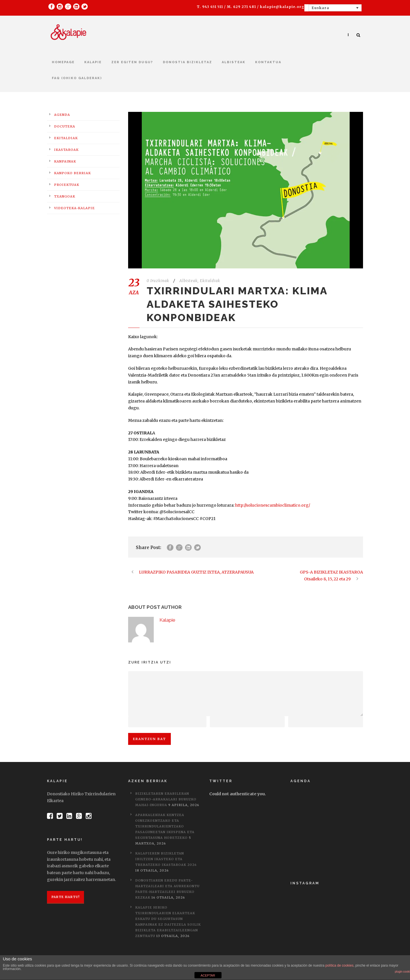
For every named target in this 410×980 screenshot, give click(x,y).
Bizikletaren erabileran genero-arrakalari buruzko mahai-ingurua (166, 799)
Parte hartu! (65, 897)
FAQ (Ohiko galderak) (77, 78)
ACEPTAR (208, 975)
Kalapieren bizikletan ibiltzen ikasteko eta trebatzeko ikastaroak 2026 (166, 859)
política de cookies (340, 965)
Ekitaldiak (210, 281)
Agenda (62, 115)
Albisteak (234, 62)
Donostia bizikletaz (187, 62)
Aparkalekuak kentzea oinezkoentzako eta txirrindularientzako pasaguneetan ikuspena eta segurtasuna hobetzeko (165, 826)
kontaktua (268, 62)
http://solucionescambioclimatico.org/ (273, 505)
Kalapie (93, 62)
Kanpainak (65, 161)
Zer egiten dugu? (132, 62)
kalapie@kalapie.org (282, 7)
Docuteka (65, 126)
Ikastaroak (66, 150)
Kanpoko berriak (72, 173)
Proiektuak (67, 185)
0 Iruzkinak (158, 281)
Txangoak (65, 196)
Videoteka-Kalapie (74, 208)
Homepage (63, 62)
